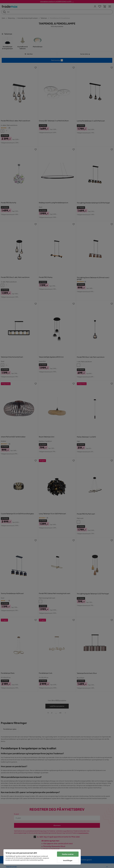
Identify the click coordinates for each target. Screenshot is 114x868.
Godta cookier (68, 854)
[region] (42, 857)
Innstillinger (68, 860)
